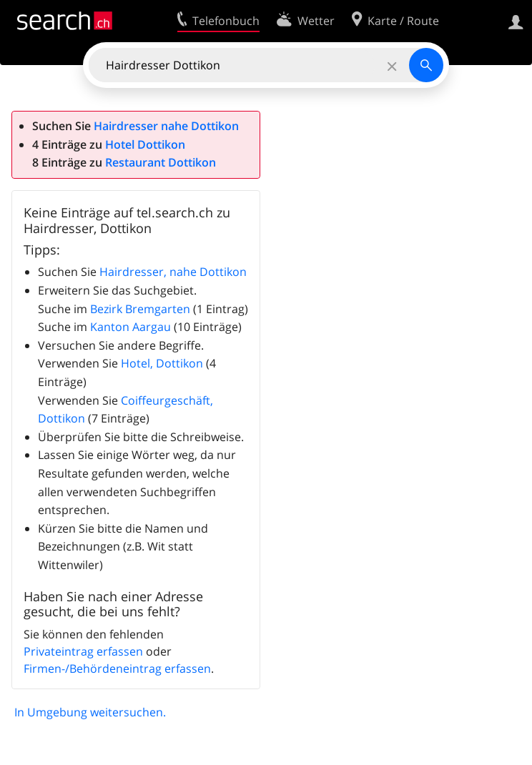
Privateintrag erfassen (83, 651)
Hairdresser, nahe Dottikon (173, 272)
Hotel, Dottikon (162, 363)
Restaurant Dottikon (161, 162)
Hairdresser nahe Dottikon (166, 126)
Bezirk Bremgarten (140, 309)
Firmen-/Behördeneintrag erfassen (117, 668)
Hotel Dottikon (145, 144)
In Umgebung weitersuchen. (90, 712)
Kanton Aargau (130, 327)
